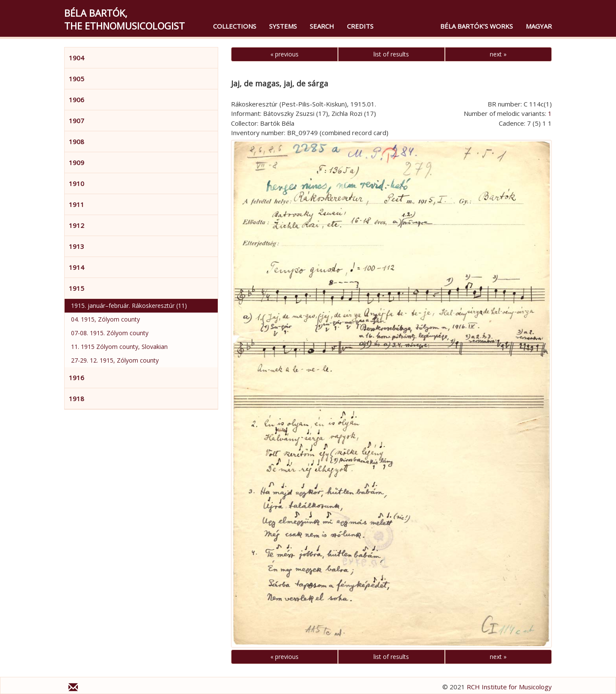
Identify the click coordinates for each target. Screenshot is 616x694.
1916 (77, 378)
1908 (77, 142)
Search (322, 26)
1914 (77, 267)
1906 (77, 100)
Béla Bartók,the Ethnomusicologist (124, 19)
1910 (77, 183)
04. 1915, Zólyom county (105, 319)
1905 (77, 79)
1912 (77, 225)
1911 (77, 204)
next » (498, 54)
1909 (77, 162)
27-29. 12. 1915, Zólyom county (115, 360)
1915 (77, 288)
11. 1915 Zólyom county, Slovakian (119, 347)
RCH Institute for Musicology (509, 687)
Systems (283, 26)
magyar (539, 26)
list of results (391, 54)
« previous (284, 54)
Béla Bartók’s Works (477, 26)
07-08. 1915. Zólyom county (110, 333)
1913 (77, 246)
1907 (77, 121)
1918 (77, 399)
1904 (77, 58)
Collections (235, 26)
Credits (360, 26)
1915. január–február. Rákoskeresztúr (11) (129, 306)
